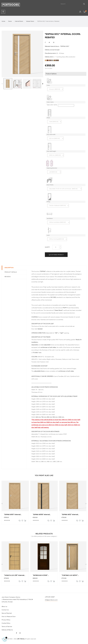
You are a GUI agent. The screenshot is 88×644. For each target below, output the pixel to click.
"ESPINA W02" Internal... (70, 515)
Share (45, 43)
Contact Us (5, 610)
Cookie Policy (6, 623)
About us (4, 607)
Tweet (49, 43)
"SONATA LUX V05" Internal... (15, 575)
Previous (2, 84)
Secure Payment (7, 613)
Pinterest (54, 43)
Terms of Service (7, 627)
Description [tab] (9, 268)
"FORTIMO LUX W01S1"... (70, 575)
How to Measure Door (9, 617)
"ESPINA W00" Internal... (13, 515)
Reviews (8, 277)
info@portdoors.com (51, 600)
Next (43, 84)
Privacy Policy (6, 620)
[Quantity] (56, 247)
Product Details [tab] (11, 272)
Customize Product (56, 255)
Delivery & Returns (7, 630)
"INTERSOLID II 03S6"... (41, 575)
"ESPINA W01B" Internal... (42, 515)
